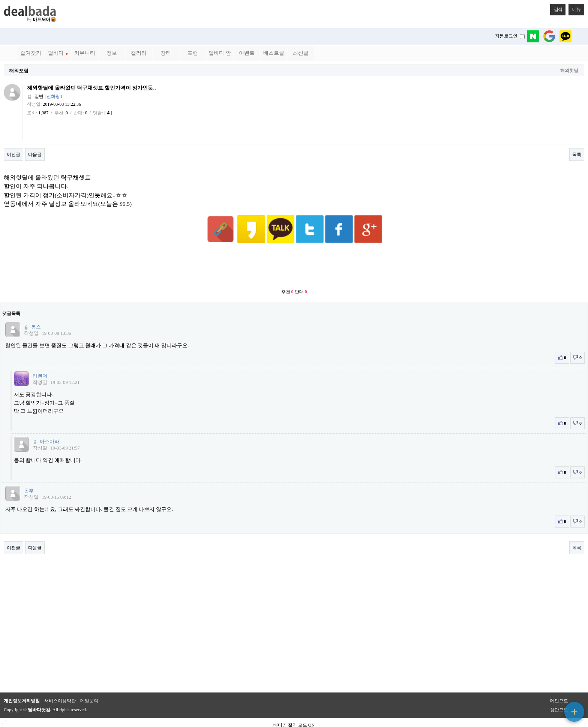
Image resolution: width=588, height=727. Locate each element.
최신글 (301, 53)
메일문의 (89, 682)
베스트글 (274, 53)
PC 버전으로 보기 (294, 720)
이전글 (13, 154)
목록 (577, 154)
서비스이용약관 (60, 682)
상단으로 (559, 691)
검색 (556, 8)
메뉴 (574, 8)
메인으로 (559, 682)
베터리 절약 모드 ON (294, 707)
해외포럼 (19, 71)
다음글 (35, 154)
